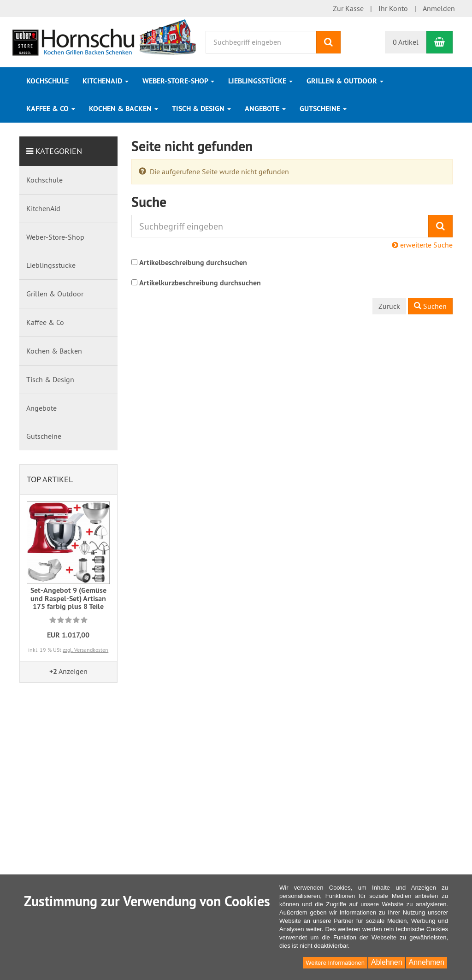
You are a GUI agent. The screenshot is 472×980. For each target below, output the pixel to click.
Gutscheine (323, 109)
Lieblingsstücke (260, 81)
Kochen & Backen (124, 109)
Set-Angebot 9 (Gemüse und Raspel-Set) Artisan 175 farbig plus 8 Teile (68, 598)
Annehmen (427, 962)
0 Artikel (406, 42)
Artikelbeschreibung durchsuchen (193, 263)
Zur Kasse (348, 8)
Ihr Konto (393, 8)
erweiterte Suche (422, 245)
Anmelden (439, 8)
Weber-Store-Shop (178, 81)
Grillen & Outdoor (345, 81)
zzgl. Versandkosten (86, 650)
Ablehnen (387, 962)
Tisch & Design (201, 109)
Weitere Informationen (335, 963)
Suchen (430, 306)
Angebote (265, 109)
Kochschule (47, 81)
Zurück (389, 306)
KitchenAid (106, 81)
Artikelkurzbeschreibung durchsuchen (200, 283)
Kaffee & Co (51, 109)
